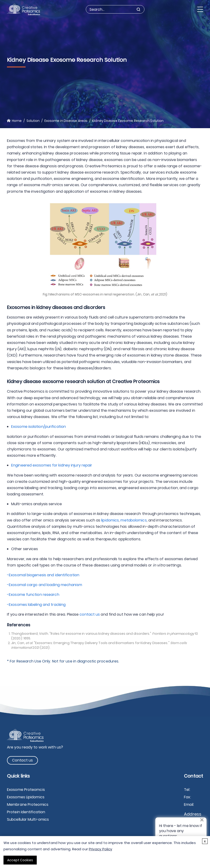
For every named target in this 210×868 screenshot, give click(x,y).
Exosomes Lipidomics (26, 797)
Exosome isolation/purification (38, 427)
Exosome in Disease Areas (66, 121)
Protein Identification (26, 812)
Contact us (22, 760)
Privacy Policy (100, 849)
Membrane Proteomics (28, 805)
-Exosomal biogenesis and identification (43, 575)
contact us (90, 614)
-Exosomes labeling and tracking (36, 605)
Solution (33, 121)
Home (17, 121)
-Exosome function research (33, 595)
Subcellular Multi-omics (28, 819)
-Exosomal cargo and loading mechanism (45, 585)
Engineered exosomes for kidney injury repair (54, 465)
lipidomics (110, 520)
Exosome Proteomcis (26, 790)
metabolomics (133, 520)
